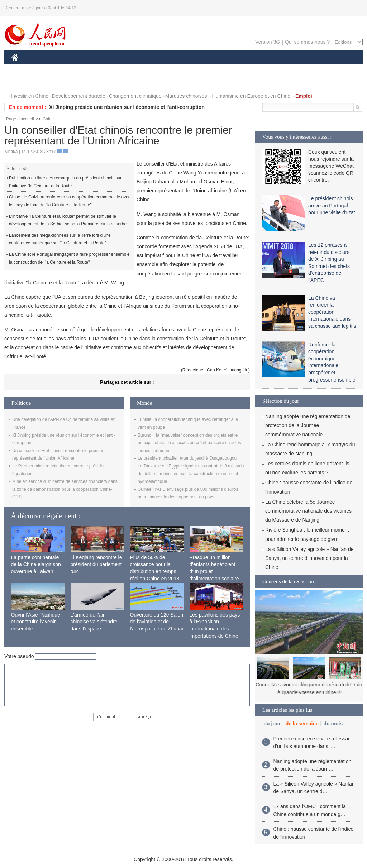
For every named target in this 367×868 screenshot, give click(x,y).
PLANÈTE (245, 68)
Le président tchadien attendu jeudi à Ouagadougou (187, 458)
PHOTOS (337, 68)
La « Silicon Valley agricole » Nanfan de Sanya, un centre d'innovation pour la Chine (309, 558)
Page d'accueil (20, 119)
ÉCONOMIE (55, 68)
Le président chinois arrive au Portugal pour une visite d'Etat (332, 205)
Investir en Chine (30, 96)
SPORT (274, 68)
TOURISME (304, 68)
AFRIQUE (118, 68)
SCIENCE (149, 68)
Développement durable (79, 96)
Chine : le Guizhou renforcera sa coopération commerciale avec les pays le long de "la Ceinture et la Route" (70, 201)
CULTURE (181, 68)
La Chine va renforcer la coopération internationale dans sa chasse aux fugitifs (332, 312)
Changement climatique (135, 96)
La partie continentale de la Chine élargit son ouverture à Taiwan (36, 564)
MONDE (88, 68)
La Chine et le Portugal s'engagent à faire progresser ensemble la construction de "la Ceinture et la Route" (69, 258)
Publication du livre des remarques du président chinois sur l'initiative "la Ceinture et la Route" (65, 182)
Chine (48, 119)
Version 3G (268, 42)
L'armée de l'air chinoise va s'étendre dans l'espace (94, 622)
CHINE (24, 68)
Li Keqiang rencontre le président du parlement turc (96, 564)
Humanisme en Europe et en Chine (251, 96)
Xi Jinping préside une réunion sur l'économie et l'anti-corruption (127, 107)
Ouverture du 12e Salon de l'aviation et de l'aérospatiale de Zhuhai (157, 622)
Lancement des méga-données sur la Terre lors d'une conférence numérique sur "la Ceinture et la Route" (60, 239)
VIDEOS (26, 82)
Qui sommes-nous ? (307, 42)
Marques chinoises (186, 96)
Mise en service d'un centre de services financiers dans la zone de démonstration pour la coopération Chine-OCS (65, 489)
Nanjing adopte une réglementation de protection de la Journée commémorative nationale (308, 425)
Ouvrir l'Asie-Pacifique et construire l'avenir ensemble (36, 622)
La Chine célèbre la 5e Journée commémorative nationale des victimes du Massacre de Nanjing (308, 511)
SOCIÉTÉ (213, 68)
